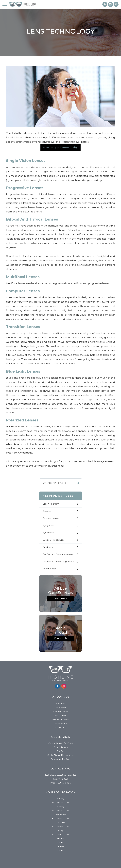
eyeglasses (49, 525)
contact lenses (51, 518)
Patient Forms (60, 723)
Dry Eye (60, 751)
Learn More (60, 599)
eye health (49, 533)
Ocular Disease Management (60, 755)
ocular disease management (58, 561)
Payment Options (61, 720)
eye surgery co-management (59, 554)
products (48, 547)
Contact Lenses (60, 747)
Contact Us (60, 638)
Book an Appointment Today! (60, 147)
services (47, 511)
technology (49, 569)
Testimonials (60, 716)
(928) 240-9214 (64, 783)
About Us (60, 704)
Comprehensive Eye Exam (60, 743)
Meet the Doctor (61, 712)
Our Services (60, 708)
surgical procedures (54, 540)
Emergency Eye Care (61, 759)
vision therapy (51, 504)
